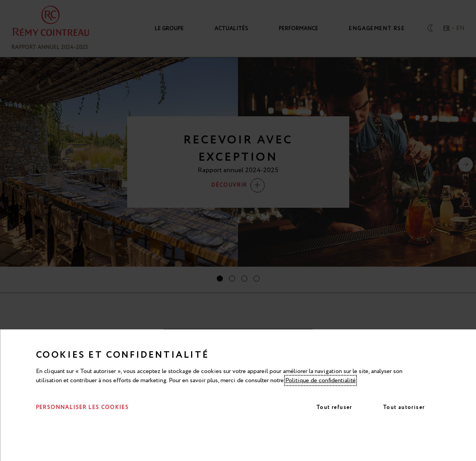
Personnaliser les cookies (83, 407)
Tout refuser (334, 407)
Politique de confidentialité (321, 380)
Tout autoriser (404, 407)
